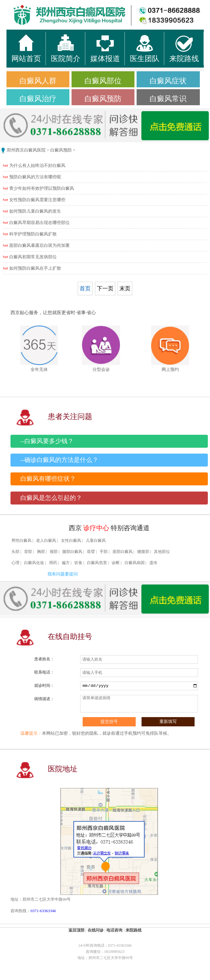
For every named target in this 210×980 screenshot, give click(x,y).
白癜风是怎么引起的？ (51, 498)
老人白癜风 (46, 541)
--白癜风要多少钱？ (47, 441)
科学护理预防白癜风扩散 (33, 234)
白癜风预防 (103, 99)
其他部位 (162, 552)
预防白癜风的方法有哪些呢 (35, 177)
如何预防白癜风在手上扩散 (35, 268)
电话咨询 (114, 930)
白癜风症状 (168, 81)
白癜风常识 (168, 99)
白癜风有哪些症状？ (48, 479)
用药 (53, 563)
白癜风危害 (97, 563)
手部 (104, 552)
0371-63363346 (43, 911)
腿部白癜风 (72, 552)
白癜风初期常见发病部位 (33, 257)
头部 (15, 552)
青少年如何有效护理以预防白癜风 (42, 188)
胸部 (41, 552)
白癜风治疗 (38, 99)
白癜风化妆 (34, 563)
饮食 (78, 563)
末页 (125, 289)
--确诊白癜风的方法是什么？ (59, 460)
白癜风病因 (135, 563)
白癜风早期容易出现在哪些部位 (39, 223)
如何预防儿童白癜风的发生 (35, 211)
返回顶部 (76, 930)
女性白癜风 (71, 541)
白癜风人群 (38, 81)
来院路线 (134, 930)
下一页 (105, 289)
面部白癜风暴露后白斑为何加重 (39, 245)
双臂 (91, 552)
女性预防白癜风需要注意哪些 (37, 200)
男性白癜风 (21, 541)
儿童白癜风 (96, 541)
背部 (28, 552)
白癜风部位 (103, 81)
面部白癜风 (123, 552)
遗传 (153, 563)
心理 (15, 563)
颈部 (54, 552)
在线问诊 (96, 930)
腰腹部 (143, 552)
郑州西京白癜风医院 (26, 150)
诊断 (116, 563)
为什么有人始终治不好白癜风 (37, 166)
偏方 (66, 563)
